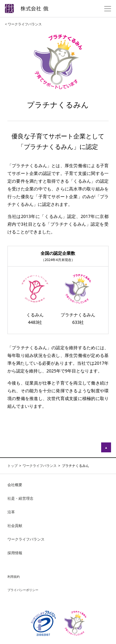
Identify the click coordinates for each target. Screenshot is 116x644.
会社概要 (15, 485)
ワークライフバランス (26, 539)
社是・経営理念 (20, 498)
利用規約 (14, 577)
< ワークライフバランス (23, 24)
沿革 (11, 512)
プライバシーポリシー (23, 590)
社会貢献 (15, 526)
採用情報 (15, 553)
